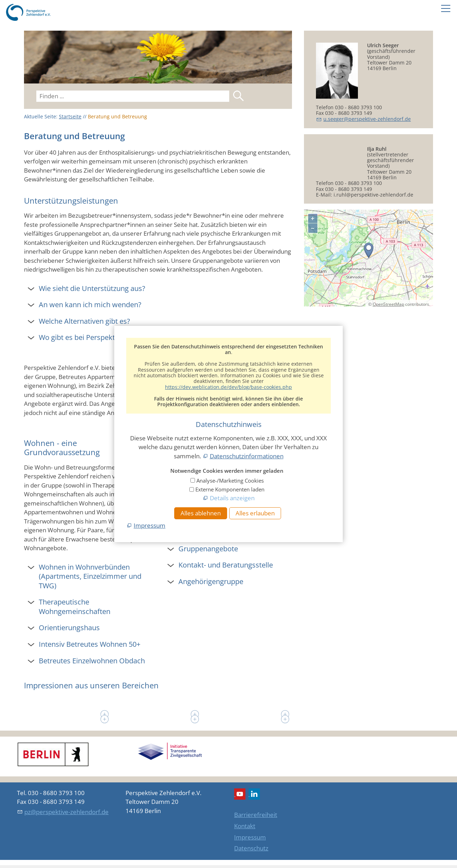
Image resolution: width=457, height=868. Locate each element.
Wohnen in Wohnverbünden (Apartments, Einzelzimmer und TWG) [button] (90, 576)
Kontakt (245, 826)
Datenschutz (251, 848)
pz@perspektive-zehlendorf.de (66, 812)
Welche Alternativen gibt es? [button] (84, 321)
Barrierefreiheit (256, 815)
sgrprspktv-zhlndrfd (367, 119)
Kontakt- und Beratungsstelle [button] (226, 565)
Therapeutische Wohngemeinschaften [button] (75, 606)
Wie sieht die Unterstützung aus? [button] (92, 288)
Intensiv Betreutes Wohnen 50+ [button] (90, 644)
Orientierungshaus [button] (69, 627)
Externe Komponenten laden (230, 489)
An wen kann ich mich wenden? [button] (90, 304)
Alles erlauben (255, 513)
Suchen (238, 96)
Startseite (70, 116)
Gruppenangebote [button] (208, 548)
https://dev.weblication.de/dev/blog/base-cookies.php (228, 387)
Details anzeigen (232, 498)
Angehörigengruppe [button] (211, 581)
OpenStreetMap (388, 331)
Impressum (250, 837)
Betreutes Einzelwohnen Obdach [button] (92, 661)
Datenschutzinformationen (247, 456)
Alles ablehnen (201, 513)
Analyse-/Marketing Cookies (230, 480)
